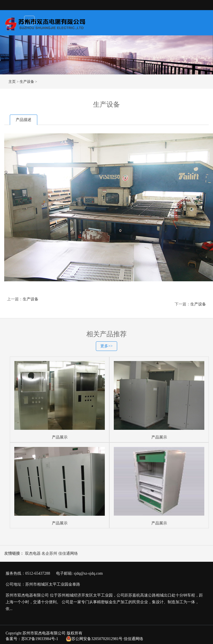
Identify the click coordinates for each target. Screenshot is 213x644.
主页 (12, 82)
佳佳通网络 (68, 553)
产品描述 (24, 120)
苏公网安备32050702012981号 (94, 639)
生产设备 (27, 82)
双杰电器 (33, 553)
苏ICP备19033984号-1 (40, 639)
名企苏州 (49, 553)
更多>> (106, 346)
